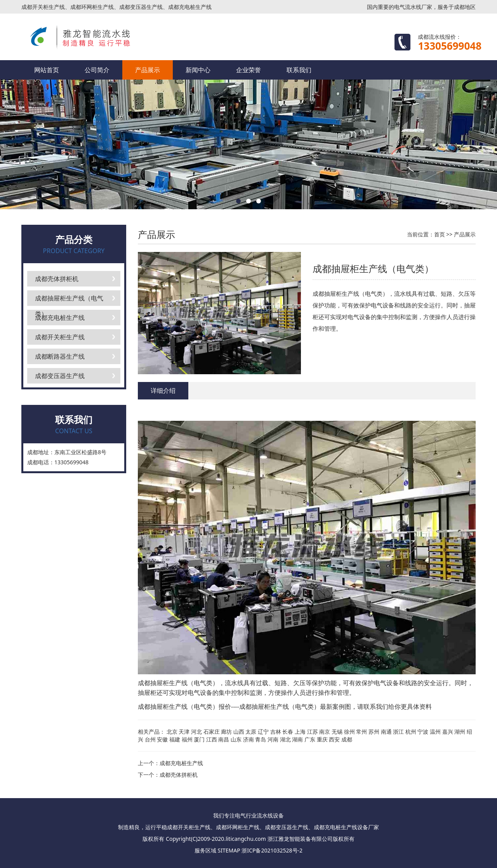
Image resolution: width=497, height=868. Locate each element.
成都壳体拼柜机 (57, 279)
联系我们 (299, 70)
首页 (440, 234)
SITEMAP (229, 850)
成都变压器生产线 (60, 376)
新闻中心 (198, 70)
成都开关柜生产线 (60, 337)
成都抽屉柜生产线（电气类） (69, 300)
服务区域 (205, 850)
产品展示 (148, 70)
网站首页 (47, 70)
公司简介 (97, 70)
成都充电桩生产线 (60, 318)
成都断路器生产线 (60, 356)
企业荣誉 (248, 70)
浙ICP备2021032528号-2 (272, 850)
